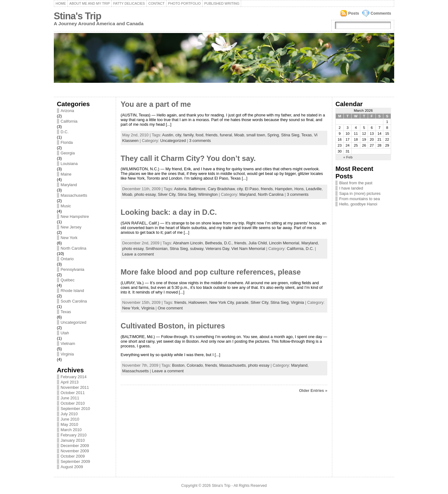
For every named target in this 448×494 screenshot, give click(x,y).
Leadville (314, 189)
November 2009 (75, 451)
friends (212, 135)
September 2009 (75, 461)
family (188, 135)
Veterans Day (217, 249)
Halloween (198, 302)
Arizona (67, 111)
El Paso (252, 189)
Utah (65, 333)
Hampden (284, 189)
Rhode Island (72, 291)
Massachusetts (74, 195)
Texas (66, 312)
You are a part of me (156, 104)
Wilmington (208, 194)
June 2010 (70, 419)
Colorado (195, 365)
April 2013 (70, 382)
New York (69, 238)
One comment (170, 308)
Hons (299, 189)
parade (242, 302)
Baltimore (197, 189)
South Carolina (74, 301)
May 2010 (69, 424)
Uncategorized (74, 322)
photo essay (145, 194)
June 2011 (70, 398)
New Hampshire (75, 216)
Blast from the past (356, 183)
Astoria (180, 189)
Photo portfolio (184, 3)
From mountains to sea (359, 199)
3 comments (200, 141)
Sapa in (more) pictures (360, 193)
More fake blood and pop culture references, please (211, 272)
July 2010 (69, 414)
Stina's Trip (77, 16)
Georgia (68, 153)
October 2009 (73, 456)
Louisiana (69, 164)
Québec (68, 280)
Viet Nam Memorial (248, 249)
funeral (226, 135)
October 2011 (73, 393)
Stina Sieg (290, 135)
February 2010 (74, 435)
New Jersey (71, 227)
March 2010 (71, 430)
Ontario (67, 259)
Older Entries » (313, 390)
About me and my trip (90, 3)
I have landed (351, 188)
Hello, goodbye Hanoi (358, 204)
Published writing (222, 3)
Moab (239, 135)
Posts (354, 13)
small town (256, 135)
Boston (178, 365)
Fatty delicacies (129, 3)
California (69, 121)
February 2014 (74, 377)
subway (197, 249)
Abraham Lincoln (188, 243)
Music (66, 206)
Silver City (167, 194)
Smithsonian (156, 249)
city (178, 135)
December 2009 (75, 446)
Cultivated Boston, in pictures (173, 326)
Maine (66, 174)
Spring (273, 135)
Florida (67, 142)
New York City (222, 302)
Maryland (69, 185)
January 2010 (73, 440)
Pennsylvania (72, 269)
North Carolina (74, 248)
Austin (168, 135)
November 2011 (75, 387)
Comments (381, 13)
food (200, 135)
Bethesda (213, 243)
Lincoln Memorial (284, 243)
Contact (156, 3)
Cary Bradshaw (221, 189)
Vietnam (68, 343)
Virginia (67, 354)
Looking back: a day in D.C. (169, 212)
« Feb (348, 157)
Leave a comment (138, 254)
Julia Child (258, 243)
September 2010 (75, 409)
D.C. (65, 132)
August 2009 (72, 467)
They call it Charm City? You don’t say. (188, 158)
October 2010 (73, 403)
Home (61, 3)
